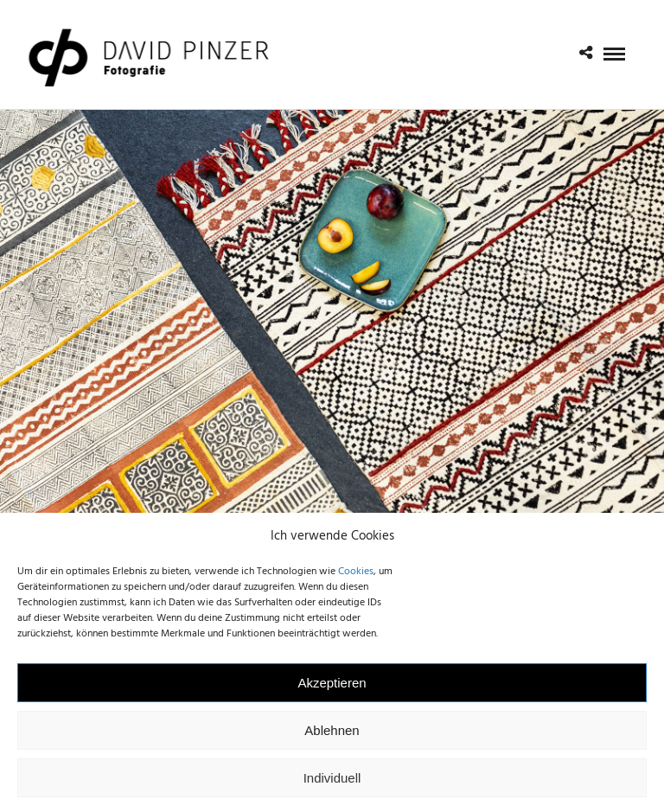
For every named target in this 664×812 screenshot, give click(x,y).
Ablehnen (332, 739)
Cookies (356, 581)
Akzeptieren (332, 691)
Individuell (332, 786)
